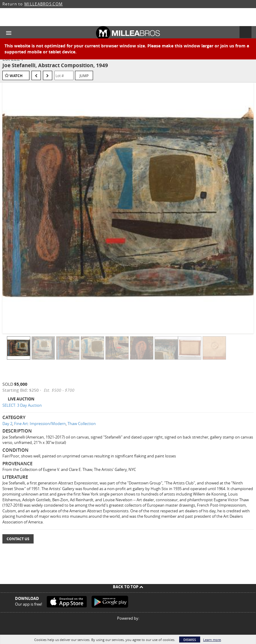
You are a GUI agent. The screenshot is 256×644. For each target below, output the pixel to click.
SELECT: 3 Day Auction (22, 405)
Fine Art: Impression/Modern (40, 424)
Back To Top (128, 587)
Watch (16, 76)
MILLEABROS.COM (44, 4)
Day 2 (7, 424)
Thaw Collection (82, 424)
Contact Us (18, 539)
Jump (84, 76)
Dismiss (190, 640)
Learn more (212, 640)
